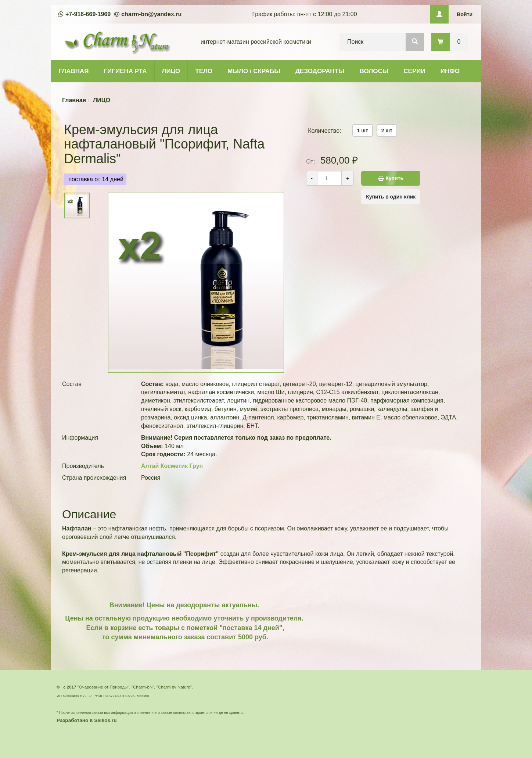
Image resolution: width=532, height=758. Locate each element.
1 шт (363, 130)
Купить (399, 178)
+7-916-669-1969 (88, 14)
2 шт (387, 130)
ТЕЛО (204, 71)
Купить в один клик (391, 197)
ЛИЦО (171, 71)
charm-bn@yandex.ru (151, 14)
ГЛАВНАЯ (73, 71)
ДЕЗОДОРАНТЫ (320, 71)
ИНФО (450, 71)
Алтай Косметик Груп (172, 466)
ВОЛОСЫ (374, 71)
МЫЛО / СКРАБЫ (254, 71)
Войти (465, 14)
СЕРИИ (414, 71)
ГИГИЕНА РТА (125, 71)
